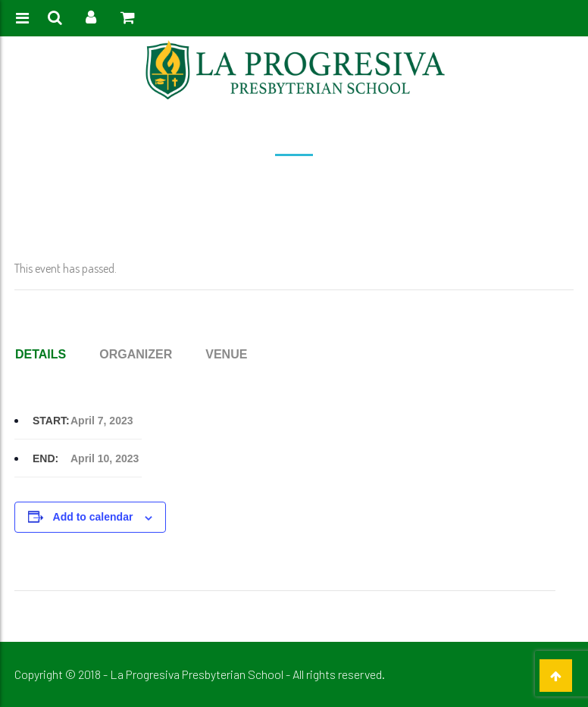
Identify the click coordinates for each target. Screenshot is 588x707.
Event (210, 183)
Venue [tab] (226, 354)
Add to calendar (93, 517)
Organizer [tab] (136, 354)
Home (174, 183)
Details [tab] (41, 354)
